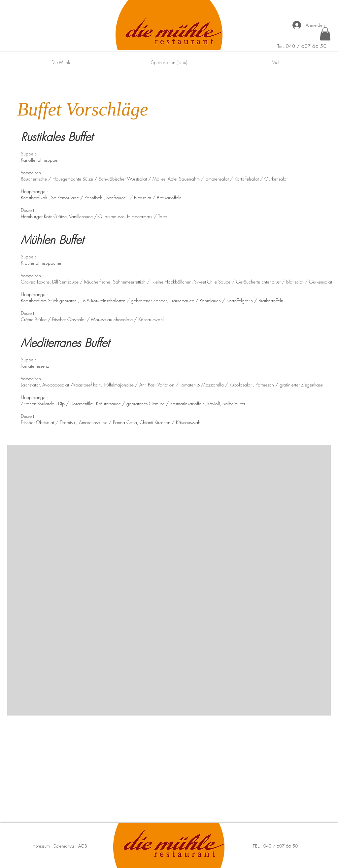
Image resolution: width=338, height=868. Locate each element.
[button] (325, 34)
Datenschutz (64, 846)
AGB (83, 846)
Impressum (40, 846)
